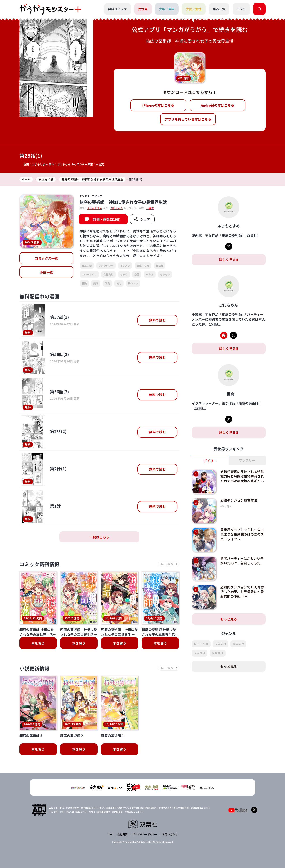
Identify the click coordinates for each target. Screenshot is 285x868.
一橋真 (100, 164)
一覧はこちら (99, 537)
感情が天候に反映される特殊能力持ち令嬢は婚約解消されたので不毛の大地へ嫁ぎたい (242, 476)
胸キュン (133, 283)
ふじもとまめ (40, 164)
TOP (110, 834)
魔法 (96, 283)
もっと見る (229, 619)
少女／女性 (194, 9)
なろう (124, 274)
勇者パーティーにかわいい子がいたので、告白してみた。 (242, 561)
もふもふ (165, 274)
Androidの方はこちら (218, 105)
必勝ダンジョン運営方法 (239, 500)
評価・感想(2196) (107, 219)
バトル (150, 274)
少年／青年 (167, 9)
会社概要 (123, 834)
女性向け (108, 274)
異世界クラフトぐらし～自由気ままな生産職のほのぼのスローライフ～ (242, 534)
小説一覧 (46, 272)
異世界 (143, 9)
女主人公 (87, 265)
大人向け (200, 653)
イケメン (125, 265)
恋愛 (137, 274)
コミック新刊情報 (39, 564)
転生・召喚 (143, 265)
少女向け (217, 653)
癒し (119, 283)
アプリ (241, 9)
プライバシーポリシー (145, 834)
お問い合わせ (170, 834)
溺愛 (108, 283)
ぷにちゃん (64, 164)
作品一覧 (219, 9)
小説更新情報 (34, 668)
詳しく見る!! (229, 260)
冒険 (84, 283)
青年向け (238, 644)
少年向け (221, 644)
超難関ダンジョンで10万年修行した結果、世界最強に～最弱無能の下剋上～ (242, 592)
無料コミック (117, 9)
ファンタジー (106, 265)
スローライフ (89, 274)
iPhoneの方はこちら (158, 105)
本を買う (38, 643)
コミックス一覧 (46, 258)
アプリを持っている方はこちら (188, 119)
